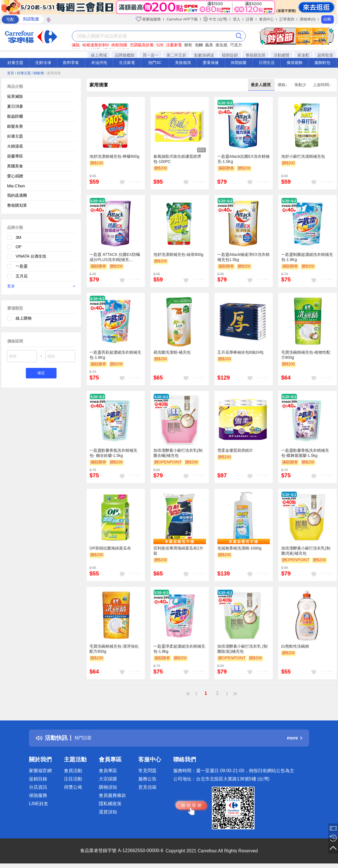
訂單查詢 (287, 19)
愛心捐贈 (15, 176)
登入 (237, 19)
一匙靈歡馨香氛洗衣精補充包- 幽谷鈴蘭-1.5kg (113, 453)
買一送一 (151, 55)
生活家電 (127, 63)
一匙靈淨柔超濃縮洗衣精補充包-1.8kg (179, 649)
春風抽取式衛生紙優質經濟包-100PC (177, 159)
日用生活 (267, 63)
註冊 (250, 19)
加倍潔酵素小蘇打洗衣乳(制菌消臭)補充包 (306, 551)
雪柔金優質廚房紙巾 (235, 450)
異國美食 (15, 166)
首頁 (11, 73)
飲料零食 (71, 63)
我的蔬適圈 (17, 195)
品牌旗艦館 (125, 55)
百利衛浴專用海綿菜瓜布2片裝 (178, 551)
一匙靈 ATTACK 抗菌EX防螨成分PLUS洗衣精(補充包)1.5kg (115, 257)
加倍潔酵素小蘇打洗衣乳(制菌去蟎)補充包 (178, 453)
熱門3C (155, 63)
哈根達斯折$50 (96, 45)
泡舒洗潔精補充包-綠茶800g (178, 254)
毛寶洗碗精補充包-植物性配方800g (306, 355)
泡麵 (199, 45)
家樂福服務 (148, 19)
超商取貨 (325, 55)
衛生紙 (222, 45)
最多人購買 (261, 85)
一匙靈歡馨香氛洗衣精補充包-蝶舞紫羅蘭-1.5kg (305, 453)
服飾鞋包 (322, 63)
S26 (160, 45)
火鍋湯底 (15, 146)
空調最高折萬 (142, 45)
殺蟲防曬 (15, 116)
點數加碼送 (204, 55)
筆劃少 (301, 85)
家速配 (303, 55)
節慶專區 (15, 156)
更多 (41, 286)
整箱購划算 (256, 55)
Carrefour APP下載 (182, 19)
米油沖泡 (99, 63)
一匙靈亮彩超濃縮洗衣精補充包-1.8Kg (115, 355)
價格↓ (283, 85)
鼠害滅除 (15, 96)
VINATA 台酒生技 (31, 256)
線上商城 (99, 55)
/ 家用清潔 (53, 73)
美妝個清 (183, 63)
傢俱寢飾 (295, 63)
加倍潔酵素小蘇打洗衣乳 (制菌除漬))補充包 (242, 649)
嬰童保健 (211, 63)
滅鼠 (76, 45)
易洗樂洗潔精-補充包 (172, 352)
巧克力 (236, 45)
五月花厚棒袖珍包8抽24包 (240, 352)
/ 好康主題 (23, 73)
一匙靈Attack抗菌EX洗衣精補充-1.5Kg (243, 159)
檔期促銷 (230, 55)
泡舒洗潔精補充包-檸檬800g (114, 156)
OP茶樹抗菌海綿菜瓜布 (110, 548)
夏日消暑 (15, 106)
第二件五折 (176, 55)
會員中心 (266, 19)
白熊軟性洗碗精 (295, 646)
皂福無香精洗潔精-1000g (239, 548)
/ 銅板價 (38, 73)
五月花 (22, 276)
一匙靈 (22, 266)
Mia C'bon (16, 186)
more (295, 738)
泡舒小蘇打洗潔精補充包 (303, 156)
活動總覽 (281, 55)
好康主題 (15, 63)
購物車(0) (308, 19)
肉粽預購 (119, 45)
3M (18, 237)
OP (18, 247)
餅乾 (188, 45)
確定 (41, 374)
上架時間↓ (322, 85)
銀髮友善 (15, 126)
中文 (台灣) (215, 19)
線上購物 (24, 318)
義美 (209, 45)
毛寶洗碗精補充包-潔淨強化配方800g (114, 649)
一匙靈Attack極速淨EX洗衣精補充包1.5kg (243, 257)
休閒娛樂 (239, 63)
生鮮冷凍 (43, 63)
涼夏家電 (174, 45)
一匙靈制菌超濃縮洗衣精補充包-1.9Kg (307, 257)
